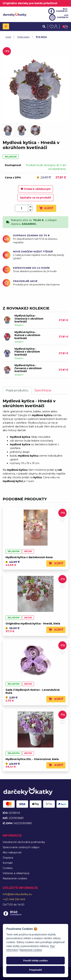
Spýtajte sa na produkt (35, 198)
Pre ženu (41, 37)
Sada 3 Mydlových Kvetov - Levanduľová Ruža (33, 691)
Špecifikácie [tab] (43, 390)
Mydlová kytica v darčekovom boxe (29, 557)
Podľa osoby (23, 37)
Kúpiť (46, 208)
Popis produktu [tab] (17, 390)
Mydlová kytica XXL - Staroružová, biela (32, 759)
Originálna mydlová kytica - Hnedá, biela (33, 624)
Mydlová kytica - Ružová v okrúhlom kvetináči (27, 335)
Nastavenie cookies (15, 878)
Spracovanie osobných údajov (21, 847)
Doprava (8, 858)
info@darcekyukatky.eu (17, 894)
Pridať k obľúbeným (36, 189)
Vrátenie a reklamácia (16, 873)
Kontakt (8, 863)
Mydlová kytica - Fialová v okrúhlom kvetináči (27, 352)
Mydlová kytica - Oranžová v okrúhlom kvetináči (29, 319)
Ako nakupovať (12, 852)
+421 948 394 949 (14, 899)
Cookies (8, 868)
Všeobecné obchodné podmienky (24, 842)
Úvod (8, 37)
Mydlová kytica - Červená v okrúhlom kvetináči (28, 368)
